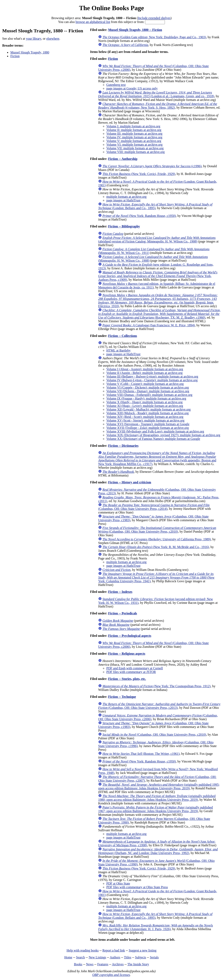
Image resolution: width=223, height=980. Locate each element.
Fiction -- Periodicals (123, 613)
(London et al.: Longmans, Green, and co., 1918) (156, 94)
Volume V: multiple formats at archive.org (134, 141)
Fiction (15, 56)
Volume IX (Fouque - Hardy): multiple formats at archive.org (146, 398)
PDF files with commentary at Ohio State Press (137, 887)
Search (80, 957)
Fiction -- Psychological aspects (130, 636)
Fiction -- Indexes (120, 592)
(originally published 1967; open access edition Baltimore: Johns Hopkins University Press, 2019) (156, 809)
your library (34, 39)
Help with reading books (83, 950)
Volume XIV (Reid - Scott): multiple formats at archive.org (145, 417)
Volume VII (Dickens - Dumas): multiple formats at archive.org (148, 391)
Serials (154, 957)
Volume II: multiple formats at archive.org (134, 130)
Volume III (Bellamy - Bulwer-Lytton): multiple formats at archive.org (152, 376)
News (90, 964)
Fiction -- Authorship (123, 159)
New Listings (97, 957)
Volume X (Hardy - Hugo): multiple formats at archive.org (144, 402)
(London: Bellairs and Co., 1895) (155, 206)
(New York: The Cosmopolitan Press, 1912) (157, 686)
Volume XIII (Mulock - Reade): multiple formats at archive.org (147, 413)
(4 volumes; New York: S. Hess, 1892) (158, 106)
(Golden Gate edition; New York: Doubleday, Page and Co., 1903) (154, 37)
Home (68, 957)
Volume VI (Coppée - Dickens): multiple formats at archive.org (148, 387)
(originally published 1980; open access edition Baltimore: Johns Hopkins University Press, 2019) (157, 798)
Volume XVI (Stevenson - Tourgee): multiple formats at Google (148, 424)
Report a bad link (114, 950)
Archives (118, 964)
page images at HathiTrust (123, 200)
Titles (128, 957)
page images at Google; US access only (132, 88)
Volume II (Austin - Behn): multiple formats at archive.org (144, 373)
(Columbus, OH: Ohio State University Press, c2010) (157, 530)
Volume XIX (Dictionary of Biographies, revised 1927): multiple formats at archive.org (163, 435)
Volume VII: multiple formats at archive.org (135, 148)
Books (78, 964)
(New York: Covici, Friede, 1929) (139, 174)
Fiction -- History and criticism (130, 482)
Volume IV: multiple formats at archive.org (134, 137)
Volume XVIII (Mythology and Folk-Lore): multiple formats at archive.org (155, 431)
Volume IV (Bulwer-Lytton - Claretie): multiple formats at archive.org (152, 380)
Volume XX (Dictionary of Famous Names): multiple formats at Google (153, 439)
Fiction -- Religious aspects (127, 654)
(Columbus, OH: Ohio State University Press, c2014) (154, 507)
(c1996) (152, 166)
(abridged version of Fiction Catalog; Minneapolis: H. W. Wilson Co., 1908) (157, 240)
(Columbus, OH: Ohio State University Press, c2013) (159, 706)
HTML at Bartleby (118, 350)
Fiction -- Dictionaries (123, 446)
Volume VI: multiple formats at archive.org (134, 145)
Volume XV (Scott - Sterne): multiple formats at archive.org (145, 420)
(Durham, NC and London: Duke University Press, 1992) (158, 851)
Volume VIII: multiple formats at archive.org (135, 152)
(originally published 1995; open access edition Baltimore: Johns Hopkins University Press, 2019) (159, 786)
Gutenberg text (116, 85)
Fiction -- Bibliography (124, 226)
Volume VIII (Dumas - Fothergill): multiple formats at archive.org (149, 395)
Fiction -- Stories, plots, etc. (127, 679)
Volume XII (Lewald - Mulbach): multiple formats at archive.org (148, 409)
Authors (115, 957)
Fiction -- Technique (122, 697)
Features (103, 964)
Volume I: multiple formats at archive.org (133, 126)
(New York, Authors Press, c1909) (158, 276)
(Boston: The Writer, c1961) (141, 754)
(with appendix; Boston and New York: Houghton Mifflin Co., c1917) (157, 458)
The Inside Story (138, 964)
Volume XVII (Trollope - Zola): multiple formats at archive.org (147, 428)
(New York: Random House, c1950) (139, 216)
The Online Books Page (111, 8)
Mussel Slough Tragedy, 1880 (30, 52)
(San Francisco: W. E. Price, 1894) (149, 325)
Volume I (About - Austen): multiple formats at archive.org (145, 369)
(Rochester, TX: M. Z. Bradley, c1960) (159, 314)
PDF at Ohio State (118, 883)
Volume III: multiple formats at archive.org (134, 134)
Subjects (140, 957)
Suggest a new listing (143, 950)
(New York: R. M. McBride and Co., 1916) (156, 547)
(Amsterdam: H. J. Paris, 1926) (156, 927)
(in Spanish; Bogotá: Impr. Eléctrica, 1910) (158, 301)
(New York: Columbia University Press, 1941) (156, 577)
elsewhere (53, 39)
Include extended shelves (154, 18)
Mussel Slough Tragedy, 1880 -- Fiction (135, 30)
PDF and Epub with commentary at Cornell (135, 668)
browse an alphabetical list (93, 22)
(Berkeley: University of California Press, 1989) (157, 539)
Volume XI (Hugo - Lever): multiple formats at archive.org (145, 406)
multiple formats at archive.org (126, 197)
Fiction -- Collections (123, 336)
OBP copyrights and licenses (111, 975)
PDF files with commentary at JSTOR (131, 672)
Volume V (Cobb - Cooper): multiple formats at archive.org (145, 384)
